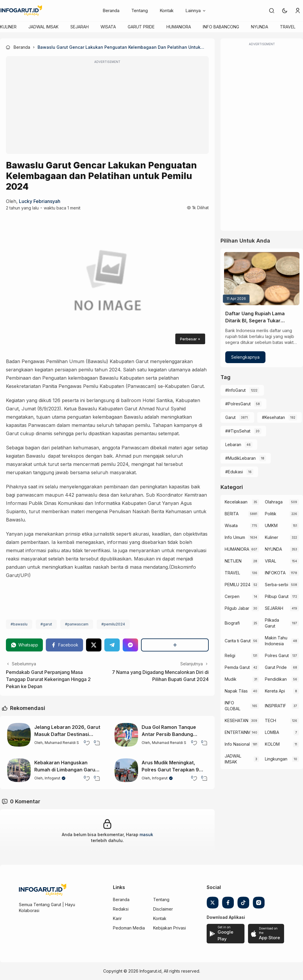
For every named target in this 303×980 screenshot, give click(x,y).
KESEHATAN (236, 720)
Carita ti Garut (238, 641)
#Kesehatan (273, 417)
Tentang (140, 10)
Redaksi (121, 909)
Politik (271, 514)
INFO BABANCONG (221, 27)
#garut (46, 624)
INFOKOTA (275, 573)
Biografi (232, 623)
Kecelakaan (236, 502)
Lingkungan (276, 759)
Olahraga (274, 502)
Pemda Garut (237, 667)
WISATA (108, 27)
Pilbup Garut (277, 596)
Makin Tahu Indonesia (276, 641)
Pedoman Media (129, 928)
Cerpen (232, 596)
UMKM (271, 525)
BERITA (232, 514)
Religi (230, 655)
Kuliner (272, 537)
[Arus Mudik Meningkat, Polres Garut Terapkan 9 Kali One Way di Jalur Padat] (126, 770)
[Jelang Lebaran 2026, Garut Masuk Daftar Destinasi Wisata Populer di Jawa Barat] (19, 735)
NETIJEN (233, 561)
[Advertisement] (107, 109)
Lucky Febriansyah (40, 201)
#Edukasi (234, 472)
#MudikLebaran (240, 458)
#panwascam (77, 624)
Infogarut (52, 778)
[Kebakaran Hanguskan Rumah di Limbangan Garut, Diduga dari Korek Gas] (19, 770)
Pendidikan (276, 679)
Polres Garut (277, 655)
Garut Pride (276, 667)
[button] (285, 11)
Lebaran (233, 445)
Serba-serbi (277, 585)
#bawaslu (19, 624)
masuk (146, 834)
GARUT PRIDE (141, 27)
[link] (272, 11)
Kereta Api (275, 691)
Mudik (231, 679)
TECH (270, 720)
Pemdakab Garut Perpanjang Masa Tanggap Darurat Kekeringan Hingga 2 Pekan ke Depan (48, 679)
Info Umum (235, 537)
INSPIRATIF (276, 706)
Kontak (167, 10)
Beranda (111, 10)
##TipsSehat (238, 431)
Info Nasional (237, 744)
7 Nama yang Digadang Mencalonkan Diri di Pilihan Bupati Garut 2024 (160, 676)
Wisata (231, 525)
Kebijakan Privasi (170, 928)
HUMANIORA (179, 27)
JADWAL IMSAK (43, 27)
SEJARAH (80, 27)
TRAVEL (288, 27)
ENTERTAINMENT (237, 732)
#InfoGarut (235, 390)
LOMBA (272, 732)
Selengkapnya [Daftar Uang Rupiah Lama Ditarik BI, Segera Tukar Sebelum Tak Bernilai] (245, 357)
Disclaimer (163, 909)
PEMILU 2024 (238, 585)
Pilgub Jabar (237, 608)
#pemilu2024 (113, 624)
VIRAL (270, 561)
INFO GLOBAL (232, 706)
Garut (230, 417)
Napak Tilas (236, 691)
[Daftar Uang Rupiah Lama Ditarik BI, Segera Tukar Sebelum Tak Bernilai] (262, 279)
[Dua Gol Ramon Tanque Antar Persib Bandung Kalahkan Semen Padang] (126, 735)
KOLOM (272, 744)
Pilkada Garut (272, 623)
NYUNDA (260, 27)
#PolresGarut (238, 404)
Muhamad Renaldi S (62, 743)
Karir (117, 918)
